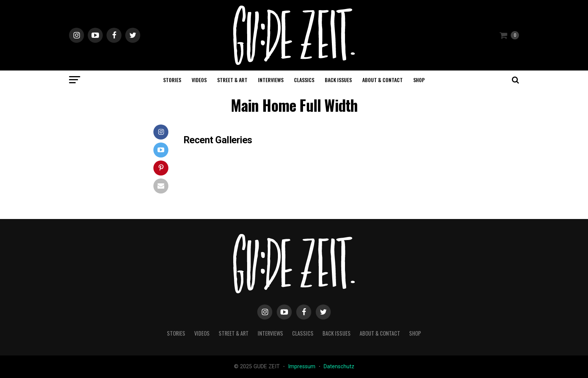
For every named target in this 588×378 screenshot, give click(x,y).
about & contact (382, 80)
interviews (271, 80)
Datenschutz (339, 367)
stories (172, 80)
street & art (232, 80)
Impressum (302, 367)
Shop (419, 80)
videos (199, 80)
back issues (338, 80)
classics (304, 80)
